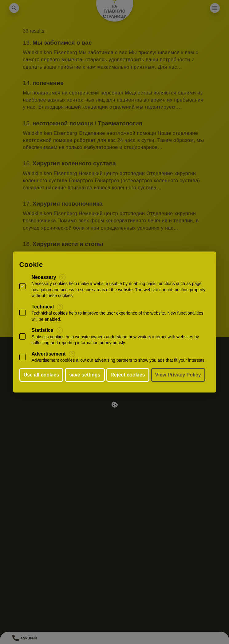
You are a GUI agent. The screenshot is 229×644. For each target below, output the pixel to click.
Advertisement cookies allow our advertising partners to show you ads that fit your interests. (119, 360)
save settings (85, 375)
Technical (43, 307)
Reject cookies (128, 375)
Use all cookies (41, 375)
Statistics (43, 330)
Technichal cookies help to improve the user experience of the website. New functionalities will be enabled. (118, 316)
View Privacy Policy (178, 375)
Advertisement (49, 354)
